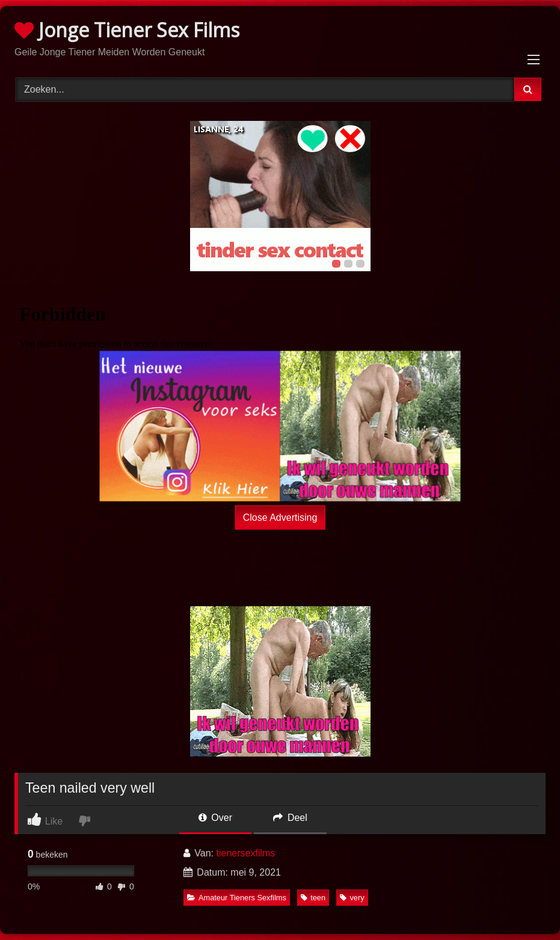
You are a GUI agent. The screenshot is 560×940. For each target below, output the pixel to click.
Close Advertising (280, 517)
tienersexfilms (246, 853)
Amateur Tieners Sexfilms (237, 898)
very (352, 898)
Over (215, 818)
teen (313, 898)
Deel (290, 818)
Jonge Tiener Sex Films (127, 30)
